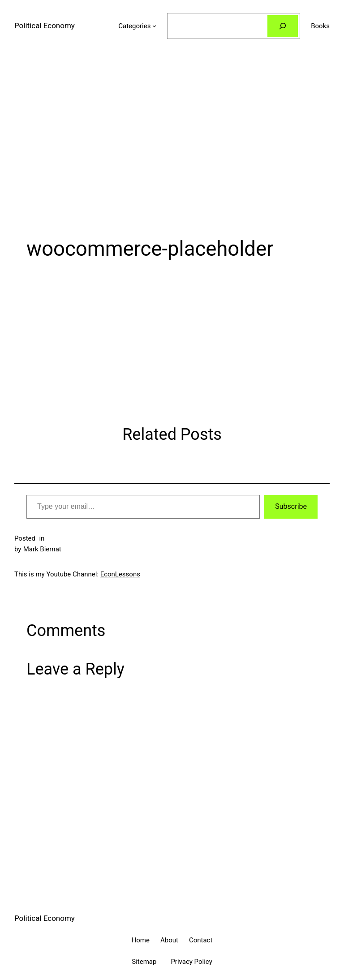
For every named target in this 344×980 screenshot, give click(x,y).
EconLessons (120, 574)
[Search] (283, 26)
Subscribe (291, 506)
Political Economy (45, 26)
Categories (134, 26)
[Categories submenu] (154, 26)
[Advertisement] (172, 147)
